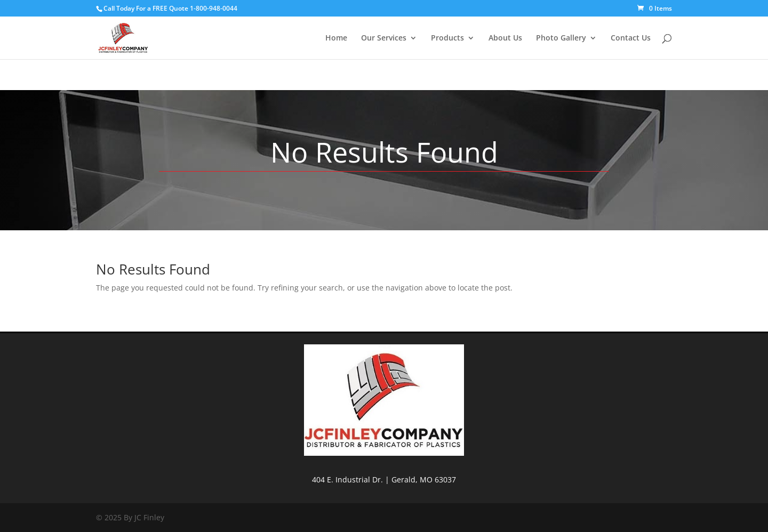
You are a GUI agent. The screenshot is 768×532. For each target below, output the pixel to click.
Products (447, 38)
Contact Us (631, 38)
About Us (505, 38)
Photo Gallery (561, 38)
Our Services (384, 38)
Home (336, 38)
